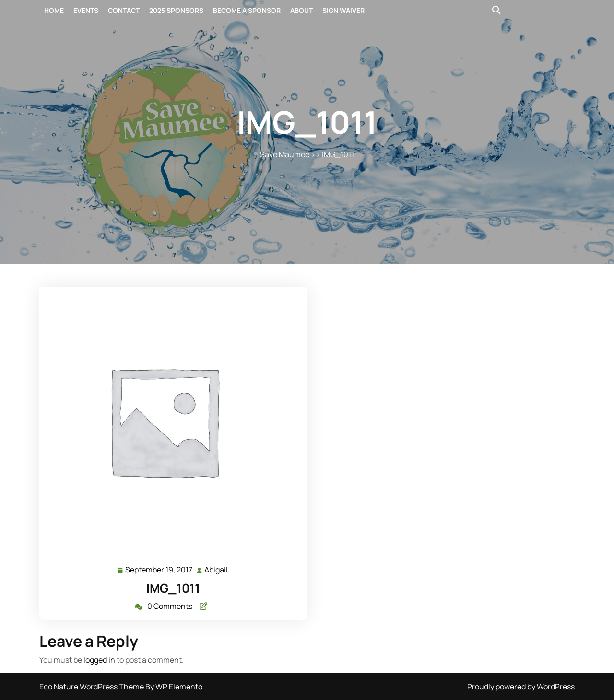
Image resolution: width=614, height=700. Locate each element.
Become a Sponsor (247, 10)
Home (54, 10)
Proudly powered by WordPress (521, 687)
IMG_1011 (173, 588)
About (301, 10)
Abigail (217, 569)
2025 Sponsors (176, 10)
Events (86, 10)
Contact (124, 10)
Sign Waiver (343, 10)
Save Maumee (285, 154)
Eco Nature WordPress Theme (92, 687)
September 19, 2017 (159, 570)
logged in (99, 660)
